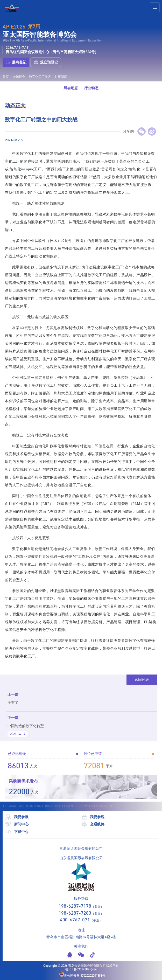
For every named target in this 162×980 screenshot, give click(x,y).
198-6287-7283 (75, 913)
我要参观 (93, 817)
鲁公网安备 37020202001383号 (82, 974)
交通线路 (93, 824)
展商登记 (16, 62)
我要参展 (17, 817)
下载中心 (17, 832)
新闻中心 (17, 824)
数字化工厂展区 (40, 77)
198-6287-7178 (75, 906)
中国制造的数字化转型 (26, 726)
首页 (6, 77)
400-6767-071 (75, 920)
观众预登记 (46, 62)
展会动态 (71, 88)
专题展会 (19, 77)
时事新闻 (61, 77)
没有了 (13, 702)
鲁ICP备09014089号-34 (81, 969)
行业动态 (91, 88)
